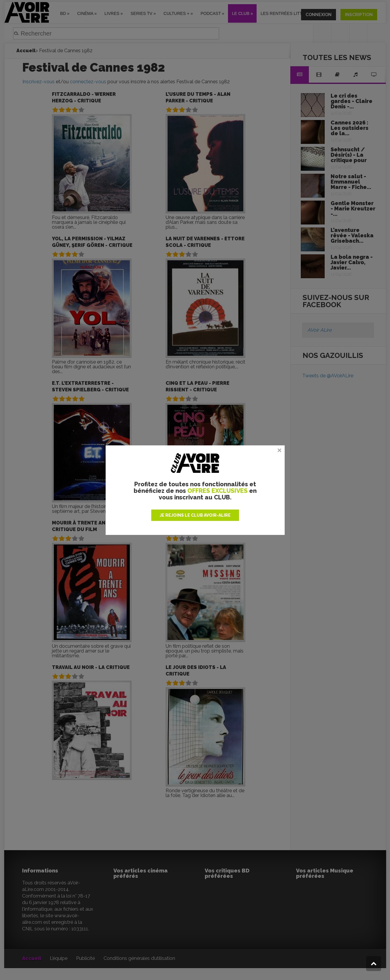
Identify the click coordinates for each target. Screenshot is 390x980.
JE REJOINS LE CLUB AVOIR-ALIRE (195, 515)
